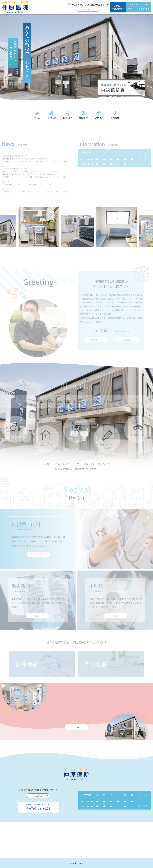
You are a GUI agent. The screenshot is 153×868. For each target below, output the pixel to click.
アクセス (99, 115)
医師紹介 (68, 115)
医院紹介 (52, 115)
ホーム (37, 115)
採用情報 (115, 115)
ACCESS (91, 9)
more (77, 727)
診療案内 (83, 115)
